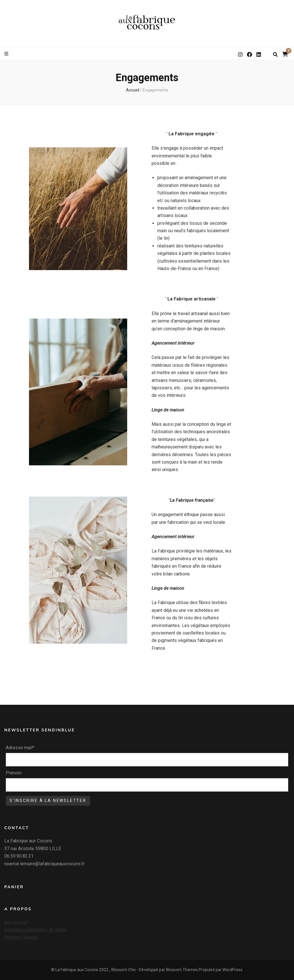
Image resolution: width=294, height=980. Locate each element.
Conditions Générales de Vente (35, 930)
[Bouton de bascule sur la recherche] (275, 55)
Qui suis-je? (16, 922)
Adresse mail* (20, 748)
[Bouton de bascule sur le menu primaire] (7, 54)
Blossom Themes (182, 970)
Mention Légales (21, 937)
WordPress (232, 970)
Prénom (14, 773)
